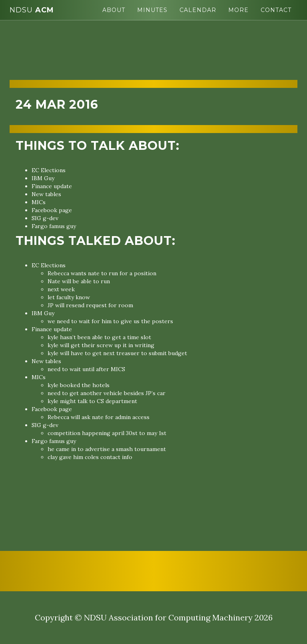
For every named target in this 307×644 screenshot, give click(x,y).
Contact (276, 10)
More (238, 10)
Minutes (152, 10)
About (114, 10)
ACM (32, 10)
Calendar (198, 10)
